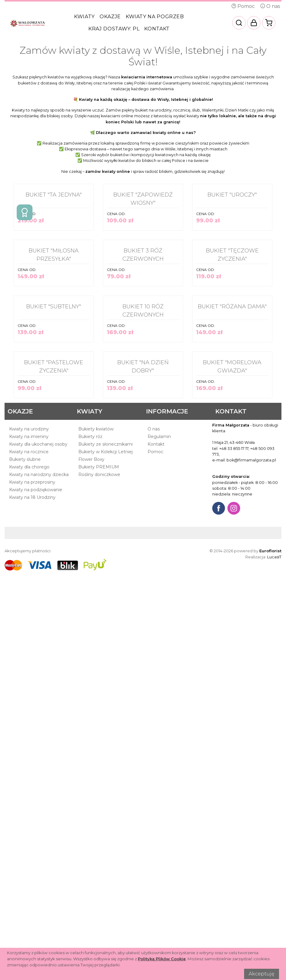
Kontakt (157, 29)
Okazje (110, 17)
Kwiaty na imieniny (29, 812)
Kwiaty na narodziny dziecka (39, 850)
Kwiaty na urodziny (29, 804)
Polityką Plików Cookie (162, 959)
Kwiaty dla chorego (29, 842)
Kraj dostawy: (114, 29)
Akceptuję (262, 974)
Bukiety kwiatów (96, 804)
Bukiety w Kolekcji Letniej (106, 827)
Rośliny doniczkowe (99, 850)
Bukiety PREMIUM (99, 842)
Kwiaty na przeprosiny (32, 857)
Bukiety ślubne (25, 834)
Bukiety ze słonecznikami (106, 819)
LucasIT (274, 932)
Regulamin (159, 812)
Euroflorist (270, 926)
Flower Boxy (91, 834)
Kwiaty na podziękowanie (36, 865)
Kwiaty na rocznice (29, 827)
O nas (270, 6)
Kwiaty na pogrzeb (155, 17)
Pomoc (243, 6)
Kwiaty (84, 17)
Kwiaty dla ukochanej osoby (38, 819)
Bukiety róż (90, 812)
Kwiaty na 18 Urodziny (32, 872)
